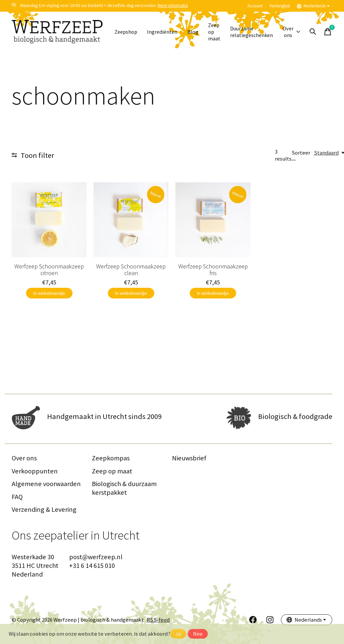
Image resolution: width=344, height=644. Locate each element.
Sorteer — (301, 156)
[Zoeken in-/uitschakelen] (322, 32)
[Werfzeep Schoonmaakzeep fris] (213, 220)
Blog (197, 32)
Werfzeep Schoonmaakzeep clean (131, 270)
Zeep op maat (219, 32)
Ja (178, 634)
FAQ (17, 497)
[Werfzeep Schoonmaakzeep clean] (131, 220)
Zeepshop (127, 32)
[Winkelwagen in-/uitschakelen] (336, 32)
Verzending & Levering (44, 509)
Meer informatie (173, 6)
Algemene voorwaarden (46, 484)
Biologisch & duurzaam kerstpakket (124, 488)
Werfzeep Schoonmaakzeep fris (213, 270)
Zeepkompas (111, 458)
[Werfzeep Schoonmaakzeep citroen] (49, 220)
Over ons (300, 32)
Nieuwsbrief (189, 458)
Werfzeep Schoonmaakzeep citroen (49, 270)
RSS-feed (158, 620)
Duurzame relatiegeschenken (258, 32)
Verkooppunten (35, 471)
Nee (198, 634)
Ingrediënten (165, 32)
